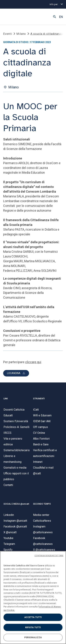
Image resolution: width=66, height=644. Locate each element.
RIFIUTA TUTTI (33, 627)
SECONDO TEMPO (42, 504)
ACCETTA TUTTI (33, 617)
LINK (6, 399)
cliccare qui (33, 362)
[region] (33, 598)
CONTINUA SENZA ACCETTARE (49, 556)
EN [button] (61, 17)
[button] (55, 17)
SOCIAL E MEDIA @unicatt (16, 504)
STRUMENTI (39, 399)
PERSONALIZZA (33, 637)
